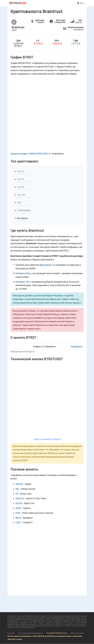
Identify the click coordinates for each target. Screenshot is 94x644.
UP (17, 494)
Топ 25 (20, 179)
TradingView (76, 346)
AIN (17, 489)
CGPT (18, 523)
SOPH (18, 508)
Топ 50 (20, 187)
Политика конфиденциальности (31, 633)
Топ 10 (20, 171)
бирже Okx (24, 282)
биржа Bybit (46, 265)
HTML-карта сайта (77, 633)
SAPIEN (19, 484)
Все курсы (22, 218)
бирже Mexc (25, 273)
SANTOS (20, 498)
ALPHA (19, 503)
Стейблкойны (24, 210)
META (18, 518)
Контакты (11, 633)
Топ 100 (21, 195)
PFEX (18, 513)
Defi (19, 202)
